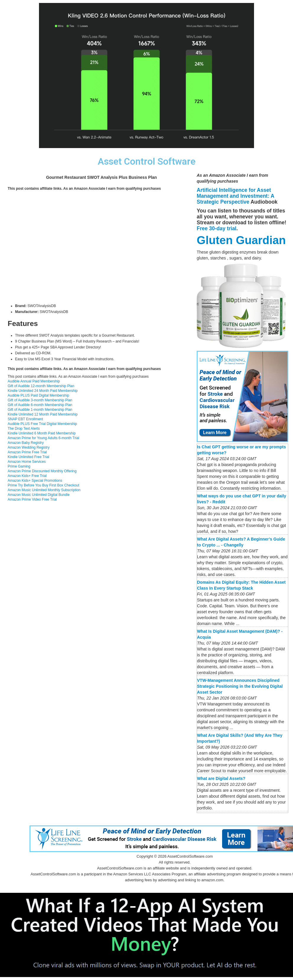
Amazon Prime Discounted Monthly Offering (42, 471)
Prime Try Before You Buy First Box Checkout (43, 485)
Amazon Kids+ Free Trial (27, 476)
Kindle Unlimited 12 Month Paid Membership (43, 414)
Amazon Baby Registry (26, 443)
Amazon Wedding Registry (29, 447)
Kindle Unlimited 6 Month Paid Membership (42, 433)
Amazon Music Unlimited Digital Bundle (39, 495)
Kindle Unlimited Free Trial (29, 457)
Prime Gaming (19, 466)
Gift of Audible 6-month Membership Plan (40, 405)
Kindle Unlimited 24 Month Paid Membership (43, 391)
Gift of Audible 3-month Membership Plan (40, 400)
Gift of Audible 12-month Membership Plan (41, 386)
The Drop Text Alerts (24, 429)
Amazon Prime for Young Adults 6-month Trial (43, 438)
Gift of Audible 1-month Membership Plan (40, 410)
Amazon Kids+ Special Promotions (35, 481)
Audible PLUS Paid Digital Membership (38, 395)
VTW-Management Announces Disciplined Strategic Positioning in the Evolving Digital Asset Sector (240, 686)
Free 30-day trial (217, 228)
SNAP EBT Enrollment (25, 419)
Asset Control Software (147, 162)
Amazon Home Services (27, 462)
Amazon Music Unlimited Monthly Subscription (44, 490)
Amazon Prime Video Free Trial (32, 499)
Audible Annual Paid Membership (34, 381)
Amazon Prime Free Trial (27, 452)
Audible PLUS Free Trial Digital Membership (42, 424)
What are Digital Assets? (221, 778)
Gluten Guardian (241, 240)
